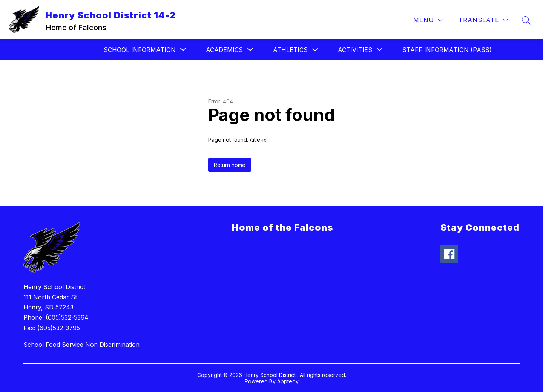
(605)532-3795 (59, 328)
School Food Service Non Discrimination (81, 345)
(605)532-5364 (67, 317)
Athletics (290, 50)
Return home (230, 165)
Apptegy (288, 381)
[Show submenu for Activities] (355, 50)
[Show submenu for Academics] (224, 50)
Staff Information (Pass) (447, 50)
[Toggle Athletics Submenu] (315, 50)
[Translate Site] (483, 20)
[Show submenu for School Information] (140, 50)
